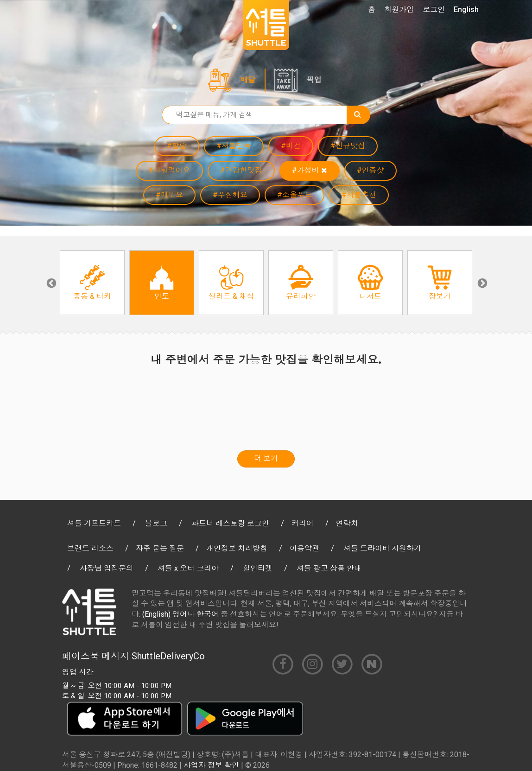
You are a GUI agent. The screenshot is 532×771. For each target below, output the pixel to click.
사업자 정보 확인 (211, 765)
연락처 (347, 523)
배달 (248, 80)
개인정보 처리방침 (237, 548)
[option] (92, 283)
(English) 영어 (165, 614)
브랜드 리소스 (90, 548)
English (466, 9)
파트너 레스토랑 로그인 (230, 523)
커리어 (303, 523)
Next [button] (481, 283)
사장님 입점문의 (107, 568)
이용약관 (304, 548)
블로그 (156, 523)
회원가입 (399, 9)
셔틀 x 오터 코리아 (188, 568)
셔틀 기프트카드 (94, 523)
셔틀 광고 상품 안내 (329, 568)
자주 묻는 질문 (160, 548)
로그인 (434, 9)
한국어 (208, 614)
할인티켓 (258, 568)
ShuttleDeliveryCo (168, 656)
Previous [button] (51, 283)
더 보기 (266, 458)
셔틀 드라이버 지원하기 (382, 548)
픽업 (314, 80)
